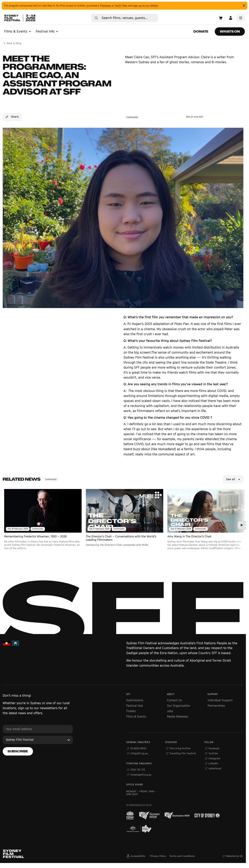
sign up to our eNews (146, 6)
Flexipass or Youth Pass (114, 6)
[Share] (12, 117)
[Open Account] (231, 18)
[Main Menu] (241, 18)
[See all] (233, 479)
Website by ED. (234, 856)
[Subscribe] (18, 751)
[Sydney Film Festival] (38, 740)
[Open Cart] (221, 18)
